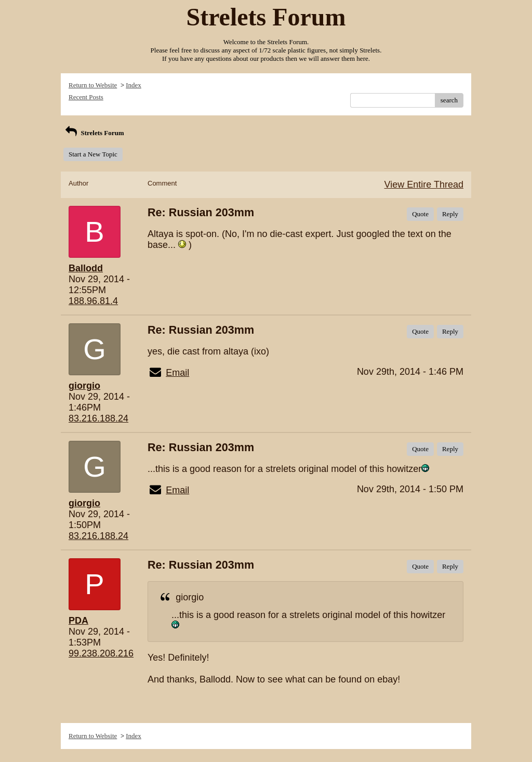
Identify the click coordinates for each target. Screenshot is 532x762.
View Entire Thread (424, 185)
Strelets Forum (94, 133)
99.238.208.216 (101, 653)
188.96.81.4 (93, 301)
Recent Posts (86, 97)
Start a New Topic (93, 154)
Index (134, 85)
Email (177, 373)
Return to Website (93, 85)
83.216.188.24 (98, 418)
